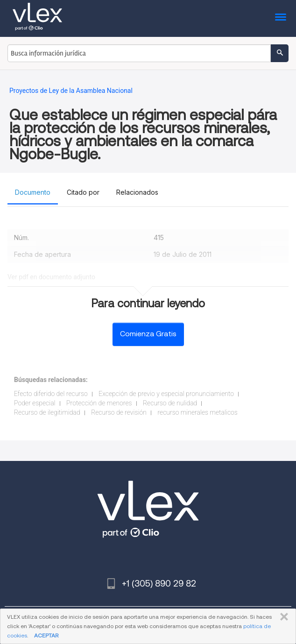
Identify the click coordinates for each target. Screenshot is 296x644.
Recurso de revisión (119, 412)
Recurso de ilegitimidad (47, 412)
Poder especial (35, 403)
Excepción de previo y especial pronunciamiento (166, 394)
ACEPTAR (46, 635)
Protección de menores (99, 403)
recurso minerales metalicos (197, 412)
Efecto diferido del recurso (51, 394)
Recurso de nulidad (170, 403)
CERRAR (282, 617)
